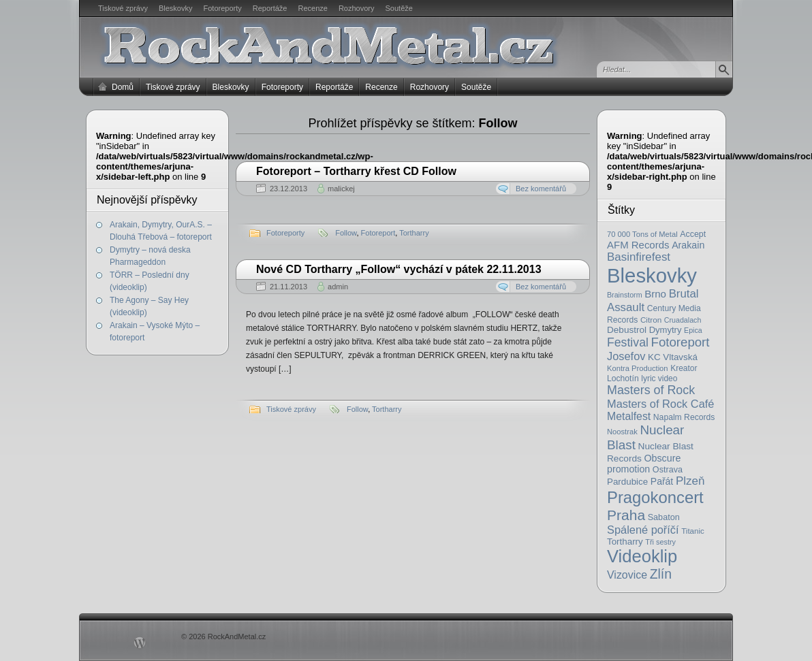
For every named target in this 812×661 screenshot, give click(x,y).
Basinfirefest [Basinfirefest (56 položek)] (639, 257)
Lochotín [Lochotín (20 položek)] (623, 378)
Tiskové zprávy (123, 8)
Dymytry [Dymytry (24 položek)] (666, 330)
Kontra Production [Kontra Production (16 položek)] (638, 368)
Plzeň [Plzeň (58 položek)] (690, 481)
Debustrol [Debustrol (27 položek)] (627, 330)
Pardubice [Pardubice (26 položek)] (627, 482)
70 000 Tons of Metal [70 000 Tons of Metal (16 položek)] (642, 234)
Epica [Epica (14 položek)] (693, 330)
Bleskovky (176, 8)
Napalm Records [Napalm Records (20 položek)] (684, 417)
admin (338, 287)
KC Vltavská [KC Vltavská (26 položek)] (673, 357)
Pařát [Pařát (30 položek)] (662, 481)
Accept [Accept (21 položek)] (693, 234)
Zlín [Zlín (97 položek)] (661, 574)
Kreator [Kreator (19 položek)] (684, 368)
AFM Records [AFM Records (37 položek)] (638, 245)
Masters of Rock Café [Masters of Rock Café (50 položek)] (660, 404)
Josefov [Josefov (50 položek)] (626, 356)
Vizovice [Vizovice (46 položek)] (627, 575)
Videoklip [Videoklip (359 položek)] (642, 556)
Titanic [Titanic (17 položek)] (693, 531)
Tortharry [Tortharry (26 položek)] (625, 542)
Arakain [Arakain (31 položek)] (688, 245)
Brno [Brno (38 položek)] (655, 294)
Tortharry (414, 233)
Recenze (313, 8)
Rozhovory (357, 8)
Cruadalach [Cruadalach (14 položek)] (683, 320)
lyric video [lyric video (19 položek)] (659, 378)
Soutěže (399, 8)
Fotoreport (378, 233)
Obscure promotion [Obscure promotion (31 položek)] (644, 464)
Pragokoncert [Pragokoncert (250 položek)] (655, 497)
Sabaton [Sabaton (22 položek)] (664, 517)
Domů (123, 87)
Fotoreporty (222, 8)
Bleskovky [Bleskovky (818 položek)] (652, 275)
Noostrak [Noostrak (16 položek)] (622, 432)
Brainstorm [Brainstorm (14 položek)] (625, 295)
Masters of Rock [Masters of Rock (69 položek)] (651, 390)
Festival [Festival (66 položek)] (628, 342)
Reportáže (270, 8)
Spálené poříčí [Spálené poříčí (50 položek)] (643, 530)
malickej (341, 189)
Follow (346, 233)
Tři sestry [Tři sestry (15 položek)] (660, 542)
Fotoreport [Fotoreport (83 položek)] (681, 342)
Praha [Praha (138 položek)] (626, 515)
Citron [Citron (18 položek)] (651, 320)
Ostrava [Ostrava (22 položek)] (668, 470)
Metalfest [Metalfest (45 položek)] (629, 416)
